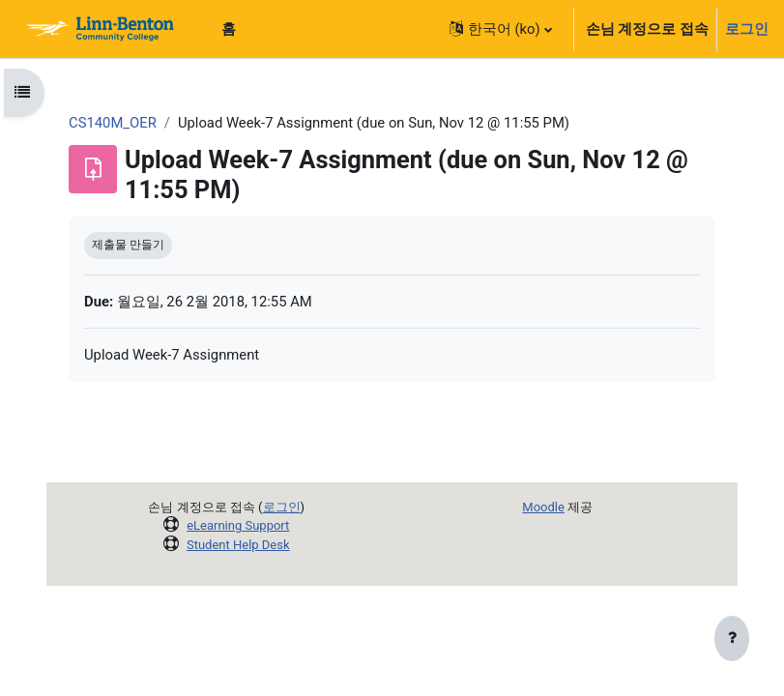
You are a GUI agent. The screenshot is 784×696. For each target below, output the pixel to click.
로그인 (747, 29)
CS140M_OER (113, 123)
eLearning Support (238, 525)
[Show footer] (732, 640)
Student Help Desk (238, 545)
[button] (501, 29)
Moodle (543, 507)
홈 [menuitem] (229, 29)
